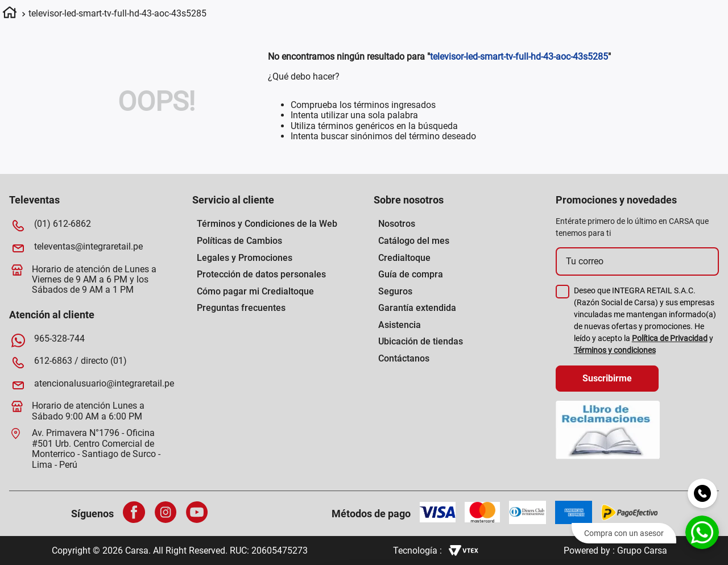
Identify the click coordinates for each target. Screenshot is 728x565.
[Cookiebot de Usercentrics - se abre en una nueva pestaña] (427, 543)
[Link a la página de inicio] (10, 14)
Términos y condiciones (615, 350)
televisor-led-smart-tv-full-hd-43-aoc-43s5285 (117, 13)
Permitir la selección (633, 478)
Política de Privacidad (670, 338)
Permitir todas (633, 444)
